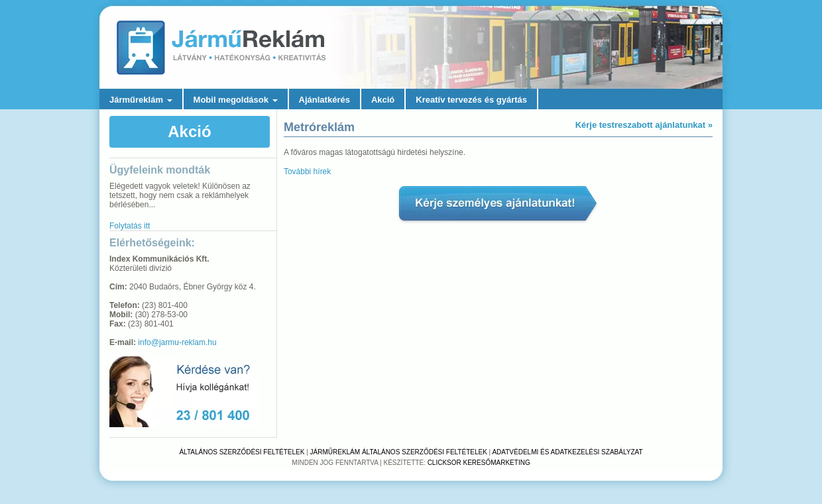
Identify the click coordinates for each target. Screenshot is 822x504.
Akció (383, 100)
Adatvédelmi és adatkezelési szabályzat (567, 452)
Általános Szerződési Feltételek (242, 452)
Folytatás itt (130, 226)
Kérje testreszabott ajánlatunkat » (644, 125)
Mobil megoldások (236, 100)
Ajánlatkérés (324, 100)
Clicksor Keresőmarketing (479, 463)
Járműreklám (141, 100)
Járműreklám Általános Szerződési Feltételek (399, 452)
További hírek (307, 172)
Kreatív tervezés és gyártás (471, 100)
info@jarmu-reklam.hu (177, 342)
